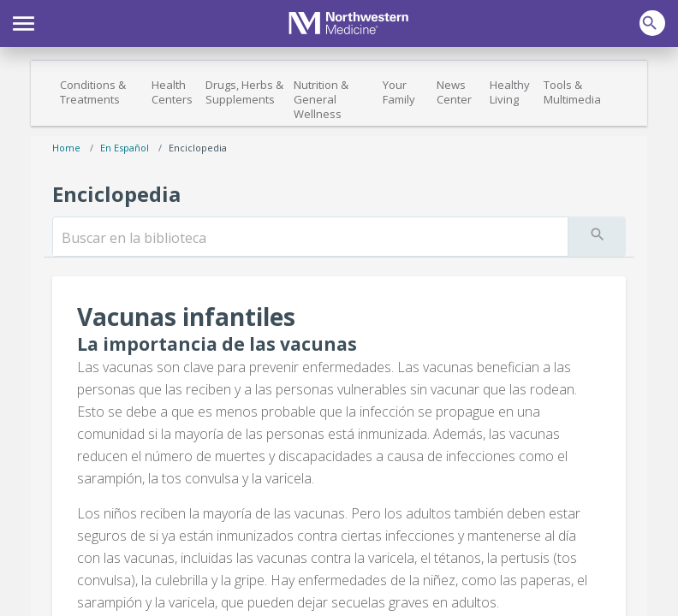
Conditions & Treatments (93, 92)
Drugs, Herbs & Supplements (244, 92)
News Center (454, 92)
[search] (310, 238)
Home (66, 148)
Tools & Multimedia (572, 92)
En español (125, 148)
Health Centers (172, 92)
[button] (24, 21)
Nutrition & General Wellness (321, 99)
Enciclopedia (198, 148)
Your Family (399, 92)
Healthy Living (510, 92)
